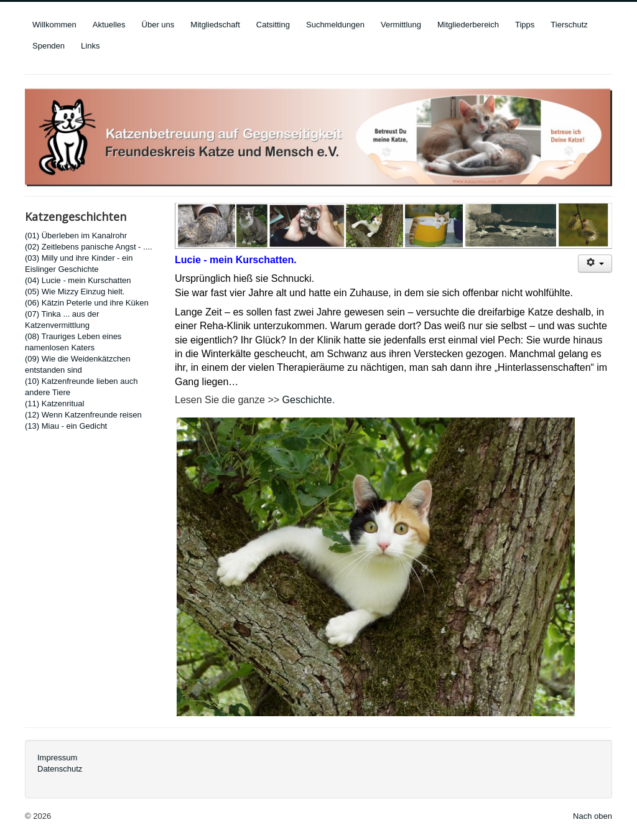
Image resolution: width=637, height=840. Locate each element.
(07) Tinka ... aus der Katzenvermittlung (62, 320)
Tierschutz (569, 25)
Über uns (158, 25)
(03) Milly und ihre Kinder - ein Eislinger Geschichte (79, 264)
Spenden (49, 46)
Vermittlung (401, 25)
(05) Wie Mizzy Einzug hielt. (75, 292)
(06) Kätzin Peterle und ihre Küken (87, 303)
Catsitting (273, 25)
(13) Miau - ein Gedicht (66, 426)
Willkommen (54, 25)
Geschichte (307, 400)
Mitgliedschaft (215, 25)
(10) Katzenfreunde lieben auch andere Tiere (81, 387)
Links (90, 46)
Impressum (57, 758)
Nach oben (593, 816)
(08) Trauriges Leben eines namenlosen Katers (73, 342)
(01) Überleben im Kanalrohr (76, 236)
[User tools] (595, 264)
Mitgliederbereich (468, 25)
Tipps (525, 25)
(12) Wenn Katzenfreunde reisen (83, 415)
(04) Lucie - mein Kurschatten (78, 280)
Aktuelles (109, 25)
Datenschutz (60, 769)
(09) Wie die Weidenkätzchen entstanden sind (78, 364)
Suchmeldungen (335, 25)
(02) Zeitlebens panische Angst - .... (89, 247)
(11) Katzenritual (54, 404)
